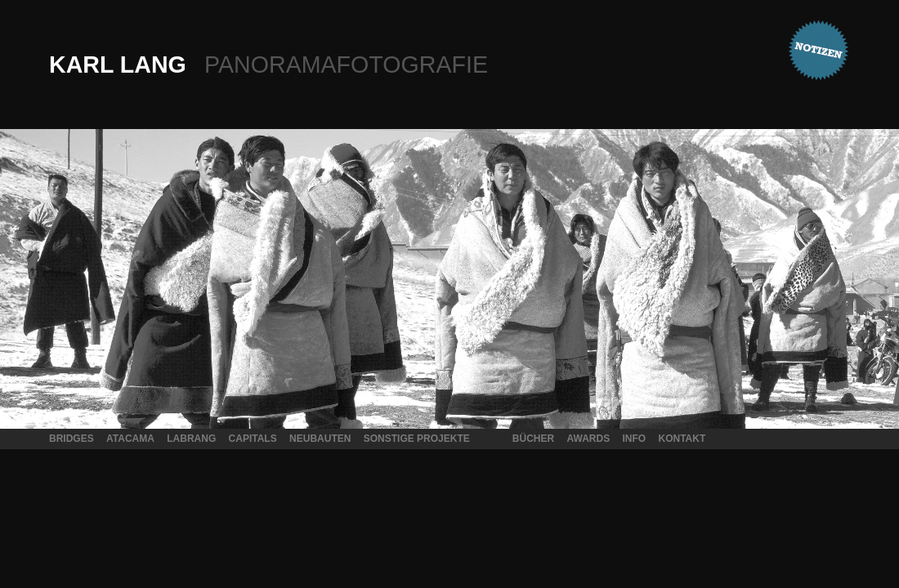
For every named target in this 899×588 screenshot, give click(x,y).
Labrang (191, 439)
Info (635, 439)
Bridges (72, 439)
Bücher (533, 439)
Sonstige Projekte (417, 439)
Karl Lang (268, 65)
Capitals (253, 439)
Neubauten (320, 439)
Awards (588, 439)
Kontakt (682, 439)
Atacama (130, 439)
